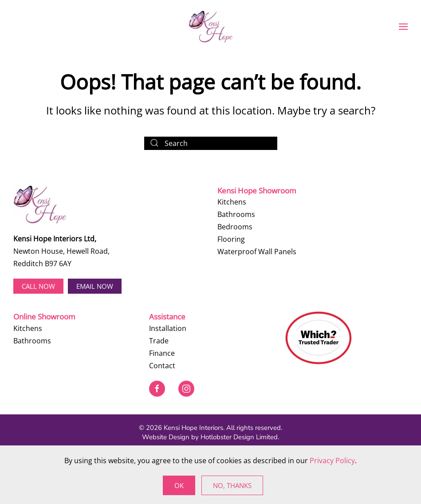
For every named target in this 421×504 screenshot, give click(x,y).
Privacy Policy (332, 461)
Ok (179, 485)
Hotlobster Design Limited (239, 437)
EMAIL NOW (95, 286)
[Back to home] (211, 27)
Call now (38, 286)
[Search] (211, 143)
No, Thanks (232, 485)
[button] (403, 27)
